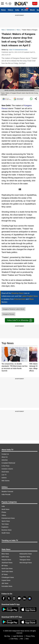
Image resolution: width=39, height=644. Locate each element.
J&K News (5, 583)
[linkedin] (24, 598)
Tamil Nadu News (7, 571)
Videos (10, 10)
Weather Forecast (7, 491)
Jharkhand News (7, 563)
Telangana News (25, 560)
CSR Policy (14, 639)
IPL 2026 (25, 10)
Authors (4, 478)
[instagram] (14, 598)
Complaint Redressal (8, 463)
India (17, 10)
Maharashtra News (26, 554)
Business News (7, 530)
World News (5, 509)
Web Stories (6, 481)
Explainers (5, 527)
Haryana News (6, 560)
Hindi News (5, 472)
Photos (4, 512)
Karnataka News (7, 586)
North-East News (7, 569)
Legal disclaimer (18, 636)
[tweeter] (9, 598)
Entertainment (11, 30)
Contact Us (5, 454)
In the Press (5, 466)
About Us (5, 457)
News (3, 30)
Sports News (6, 521)
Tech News (5, 524)
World (32, 10)
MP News (5, 566)
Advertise (5, 460)
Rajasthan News (25, 557)
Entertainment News (8, 518)
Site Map (7, 636)
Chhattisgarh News (8, 577)
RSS (27, 639)
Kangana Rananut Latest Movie (14, 309)
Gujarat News (6, 580)
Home (3, 10)
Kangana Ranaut (8, 314)
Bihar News (5, 554)
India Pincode (6, 494)
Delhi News (5, 557)
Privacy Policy (30, 636)
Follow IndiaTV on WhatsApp (19, 320)
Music (18, 30)
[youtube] (19, 598)
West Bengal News (26, 563)
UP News (5, 574)
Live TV (4, 475)
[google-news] (30, 598)
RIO (22, 639)
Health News (6, 533)
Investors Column (7, 469)
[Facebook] (4, 598)
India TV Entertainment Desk (18, 50)
